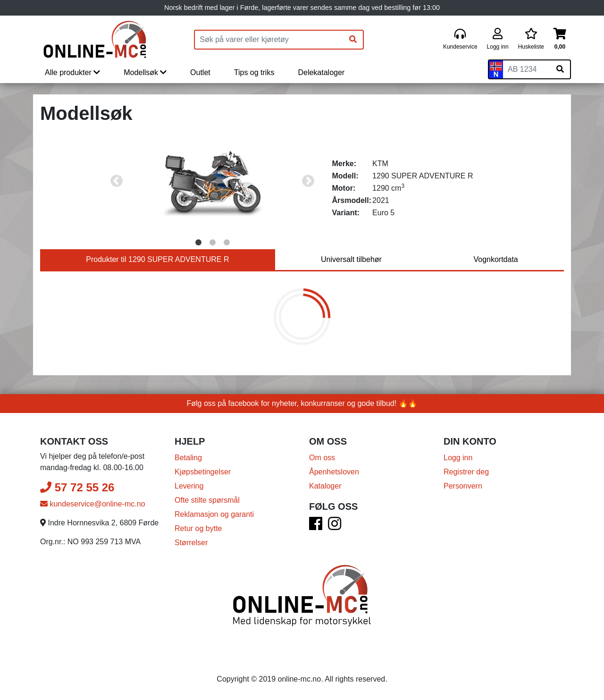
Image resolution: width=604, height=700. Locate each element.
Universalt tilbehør (351, 259)
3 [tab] (226, 243)
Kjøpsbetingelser (203, 472)
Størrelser (191, 543)
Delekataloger (321, 72)
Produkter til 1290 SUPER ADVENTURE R (157, 259)
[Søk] (353, 40)
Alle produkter (72, 72)
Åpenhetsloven (334, 472)
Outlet (200, 72)
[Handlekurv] (560, 39)
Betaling (188, 458)
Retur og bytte (198, 528)
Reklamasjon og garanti (214, 514)
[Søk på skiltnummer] (560, 69)
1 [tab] (198, 243)
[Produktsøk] (269, 40)
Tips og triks (254, 72)
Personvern (463, 486)
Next (308, 181)
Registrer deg (466, 472)
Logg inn (458, 458)
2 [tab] (212, 243)
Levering (189, 486)
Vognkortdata (495, 259)
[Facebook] (316, 527)
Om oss (322, 458)
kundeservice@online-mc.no (93, 504)
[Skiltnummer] (527, 69)
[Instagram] (335, 527)
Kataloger (325, 486)
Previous (117, 181)
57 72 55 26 (77, 487)
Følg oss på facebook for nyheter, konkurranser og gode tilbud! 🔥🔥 (302, 403)
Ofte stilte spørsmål (207, 500)
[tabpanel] (213, 181)
